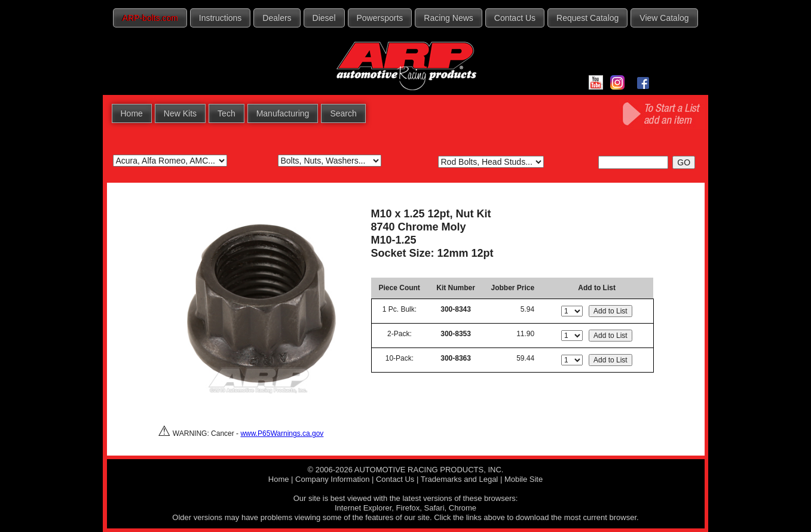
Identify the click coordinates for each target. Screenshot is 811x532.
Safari (434, 508)
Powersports (380, 18)
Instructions (221, 18)
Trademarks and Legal (460, 479)
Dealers (277, 18)
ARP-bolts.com (150, 18)
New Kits (180, 113)
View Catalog (664, 18)
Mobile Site (524, 479)
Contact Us (515, 18)
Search (343, 113)
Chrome (463, 508)
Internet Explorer (363, 508)
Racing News (448, 18)
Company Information (332, 479)
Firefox (408, 508)
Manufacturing (283, 113)
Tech (227, 113)
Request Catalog (587, 18)
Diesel (324, 18)
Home (132, 113)
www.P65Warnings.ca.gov (282, 433)
